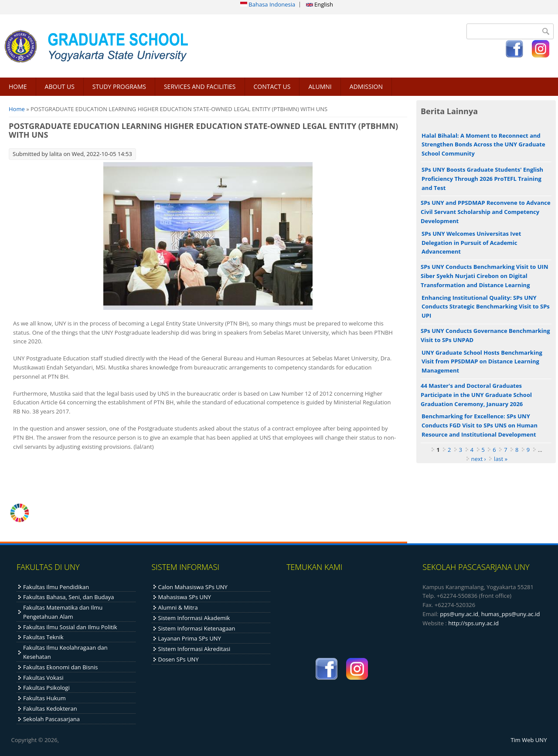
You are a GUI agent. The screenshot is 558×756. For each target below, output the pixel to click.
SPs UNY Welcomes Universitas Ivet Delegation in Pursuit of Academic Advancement (471, 243)
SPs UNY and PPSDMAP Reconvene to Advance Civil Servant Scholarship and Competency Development (486, 212)
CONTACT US (272, 86)
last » (501, 459)
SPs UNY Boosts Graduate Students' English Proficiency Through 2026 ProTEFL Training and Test (482, 179)
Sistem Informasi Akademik (194, 618)
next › (479, 459)
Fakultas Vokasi (43, 678)
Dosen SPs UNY (179, 659)
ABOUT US (60, 86)
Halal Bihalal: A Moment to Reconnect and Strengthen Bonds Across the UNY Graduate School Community (483, 145)
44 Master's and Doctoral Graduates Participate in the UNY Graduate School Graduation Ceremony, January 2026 (476, 395)
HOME (18, 86)
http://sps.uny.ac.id (473, 623)
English (320, 4)
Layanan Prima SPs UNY (190, 638)
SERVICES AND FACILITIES (200, 86)
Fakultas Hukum (44, 698)
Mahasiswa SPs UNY (185, 597)
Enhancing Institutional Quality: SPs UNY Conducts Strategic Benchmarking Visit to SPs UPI (486, 307)
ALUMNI (320, 86)
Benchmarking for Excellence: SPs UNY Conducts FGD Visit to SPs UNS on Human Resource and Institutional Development (480, 425)
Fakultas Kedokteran (50, 709)
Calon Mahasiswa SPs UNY (193, 587)
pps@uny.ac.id (459, 614)
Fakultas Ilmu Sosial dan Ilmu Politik (70, 627)
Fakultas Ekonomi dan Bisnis (61, 667)
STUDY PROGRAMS (119, 86)
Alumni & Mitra (178, 607)
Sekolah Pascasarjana (51, 719)
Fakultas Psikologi (46, 688)
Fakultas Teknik (43, 637)
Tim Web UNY (529, 740)
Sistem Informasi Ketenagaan (197, 628)
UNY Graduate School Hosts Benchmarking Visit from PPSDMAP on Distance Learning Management (482, 362)
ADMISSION (366, 86)
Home (17, 109)
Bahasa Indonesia (268, 4)
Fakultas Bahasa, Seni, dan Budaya (69, 597)
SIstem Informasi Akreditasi (194, 649)
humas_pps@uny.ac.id (511, 614)
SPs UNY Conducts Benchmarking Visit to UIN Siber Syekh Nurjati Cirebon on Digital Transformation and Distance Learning (485, 276)
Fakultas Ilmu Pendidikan (56, 587)
